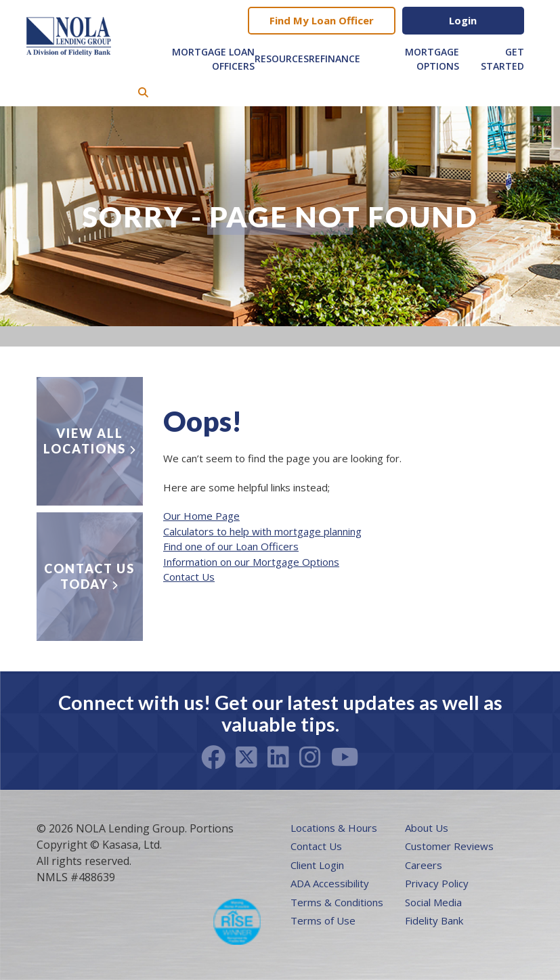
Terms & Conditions (337, 902)
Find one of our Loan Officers (231, 546)
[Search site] (143, 92)
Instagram (310, 757)
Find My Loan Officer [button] (322, 20)
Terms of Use (323, 920)
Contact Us (189, 577)
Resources (282, 59)
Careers (424, 865)
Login (463, 20)
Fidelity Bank (434, 920)
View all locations (85, 441)
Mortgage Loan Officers (213, 59)
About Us (427, 828)
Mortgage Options (432, 59)
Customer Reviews (449, 846)
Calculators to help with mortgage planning (262, 531)
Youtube (345, 757)
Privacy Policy (437, 883)
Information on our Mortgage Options (251, 562)
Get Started (502, 59)
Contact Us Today (89, 576)
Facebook (213, 757)
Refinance (335, 59)
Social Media (433, 902)
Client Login (317, 865)
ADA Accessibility (330, 883)
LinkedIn (278, 757)
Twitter (246, 757)
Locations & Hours (334, 828)
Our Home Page (201, 516)
